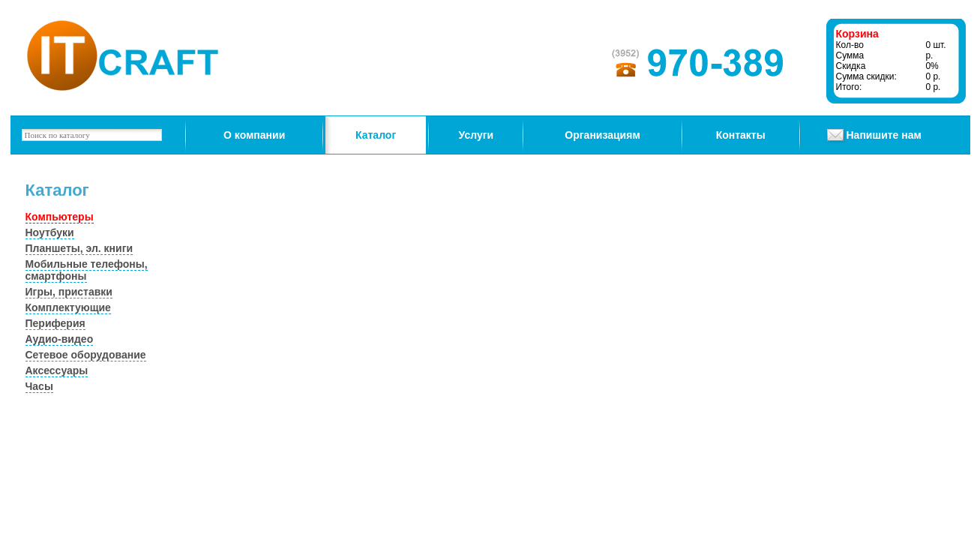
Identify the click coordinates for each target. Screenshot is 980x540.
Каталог (376, 135)
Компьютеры (60, 217)
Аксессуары (57, 370)
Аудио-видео (60, 339)
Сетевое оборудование (86, 355)
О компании (254, 135)
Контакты (741, 135)
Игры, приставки (69, 292)
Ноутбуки (50, 232)
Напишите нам (884, 135)
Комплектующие (68, 307)
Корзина (857, 34)
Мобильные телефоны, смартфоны (87, 270)
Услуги (477, 135)
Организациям (602, 135)
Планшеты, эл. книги (79, 248)
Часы (39, 386)
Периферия (55, 323)
